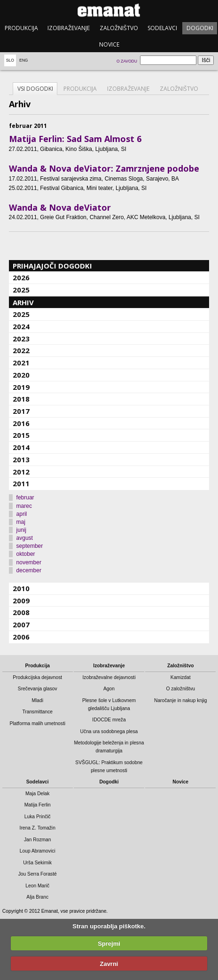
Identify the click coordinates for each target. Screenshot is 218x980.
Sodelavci (162, 28)
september (30, 546)
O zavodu (127, 61)
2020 (21, 375)
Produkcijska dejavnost (37, 677)
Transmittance (37, 712)
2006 (21, 637)
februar (25, 498)
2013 (21, 459)
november (29, 562)
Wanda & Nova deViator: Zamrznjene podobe (104, 168)
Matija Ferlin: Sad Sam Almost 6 (75, 139)
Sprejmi (109, 944)
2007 (21, 624)
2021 (21, 363)
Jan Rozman (38, 840)
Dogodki (200, 28)
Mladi (37, 700)
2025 (21, 290)
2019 (21, 387)
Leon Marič (37, 886)
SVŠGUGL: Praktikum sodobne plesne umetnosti (109, 767)
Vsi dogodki (35, 89)
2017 (21, 411)
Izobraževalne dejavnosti (109, 677)
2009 (21, 601)
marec (24, 506)
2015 (21, 435)
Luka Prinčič (38, 817)
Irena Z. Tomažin (38, 828)
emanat (109, 10)
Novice (109, 44)
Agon (109, 689)
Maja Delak (37, 794)
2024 (21, 326)
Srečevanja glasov (38, 689)
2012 (21, 472)
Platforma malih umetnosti (37, 723)
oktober (26, 554)
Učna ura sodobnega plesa (109, 731)
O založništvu (180, 689)
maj (21, 522)
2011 (21, 483)
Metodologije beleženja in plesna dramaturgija (109, 747)
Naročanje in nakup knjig (180, 700)
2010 (21, 588)
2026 (21, 277)
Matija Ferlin (38, 805)
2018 (21, 399)
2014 (21, 447)
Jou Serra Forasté (38, 874)
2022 (21, 350)
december (29, 570)
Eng (24, 60)
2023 (21, 339)
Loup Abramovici (38, 851)
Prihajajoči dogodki (52, 266)
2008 (21, 612)
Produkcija (21, 28)
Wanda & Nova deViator (60, 207)
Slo (10, 60)
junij (21, 530)
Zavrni (109, 964)
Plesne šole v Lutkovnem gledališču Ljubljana (109, 704)
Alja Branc (37, 897)
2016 (21, 423)
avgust (25, 538)
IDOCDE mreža (109, 720)
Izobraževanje (69, 28)
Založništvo (119, 28)
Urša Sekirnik (37, 863)
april (22, 514)
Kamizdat (181, 677)
